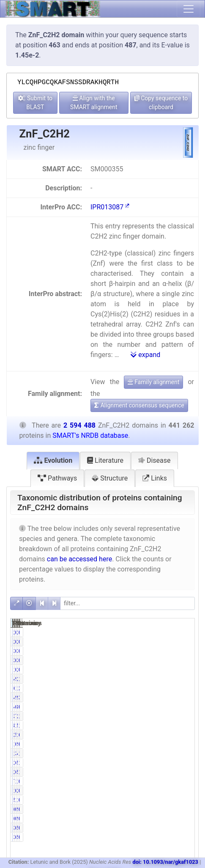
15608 (174, 781)
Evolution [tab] (53, 460)
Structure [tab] (110, 478)
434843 (150, 679)
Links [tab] (155, 478)
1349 (147, 744)
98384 (174, 698)
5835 (147, 800)
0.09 (159, 828)
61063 (149, 688)
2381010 (177, 716)
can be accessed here (79, 559)
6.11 (159, 763)
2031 (147, 632)
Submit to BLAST (36, 103)
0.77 (159, 651)
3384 (147, 651)
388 (146, 828)
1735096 (177, 735)
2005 (172, 670)
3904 (172, 651)
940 (171, 809)
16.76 (186, 679)
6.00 (159, 772)
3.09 (159, 753)
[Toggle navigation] (189, 9)
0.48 (184, 800)
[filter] (127, 603)
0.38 (159, 670)
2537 (172, 791)
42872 (149, 698)
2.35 (184, 688)
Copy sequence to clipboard (161, 103)
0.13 (184, 651)
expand (145, 355)
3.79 (184, 698)
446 (146, 707)
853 (171, 707)
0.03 (184, 707)
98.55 (160, 679)
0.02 (184, 809)
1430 (147, 791)
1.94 (184, 772)
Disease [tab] (154, 460)
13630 (149, 753)
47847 (174, 753)
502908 (176, 725)
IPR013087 (110, 207)
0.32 (159, 791)
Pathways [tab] (57, 478)
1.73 (159, 781)
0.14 (159, 809)
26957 (149, 763)
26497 (149, 772)
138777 (176, 688)
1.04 (184, 763)
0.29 (184, 781)
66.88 (186, 735)
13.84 (160, 688)
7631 (147, 781)
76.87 (160, 716)
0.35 (184, 744)
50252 (174, 772)
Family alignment (153, 382)
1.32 (159, 800)
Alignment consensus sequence (139, 405)
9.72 (159, 698)
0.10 (159, 707)
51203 (174, 763)
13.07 (186, 716)
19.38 (186, 725)
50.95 (160, 735)
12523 (174, 800)
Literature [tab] (105, 460)
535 (171, 828)
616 (146, 809)
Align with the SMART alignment (94, 103)
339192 (150, 716)
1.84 (184, 753)
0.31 (159, 744)
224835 (150, 735)
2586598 (177, 679)
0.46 (159, 632)
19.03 (160, 725)
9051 (172, 744)
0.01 (184, 828)
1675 (147, 670)
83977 (149, 725)
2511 (172, 632)
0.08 (184, 632)
